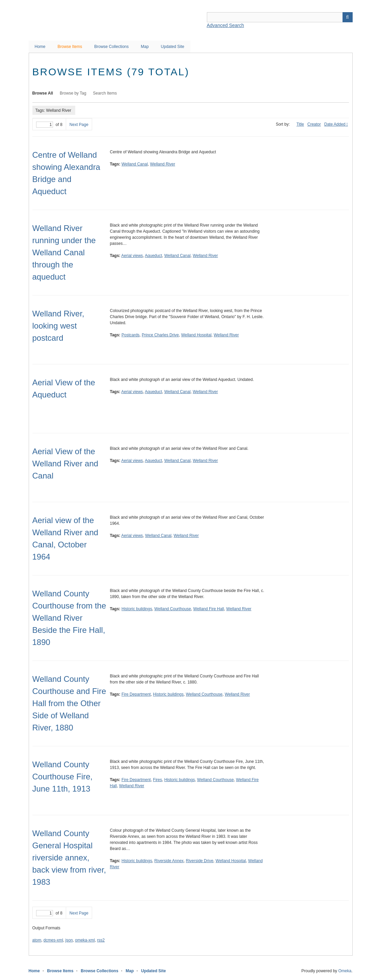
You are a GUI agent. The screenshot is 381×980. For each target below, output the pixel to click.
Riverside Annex (169, 861)
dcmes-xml (53, 940)
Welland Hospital (196, 335)
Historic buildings (137, 609)
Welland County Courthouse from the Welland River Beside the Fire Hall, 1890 (69, 618)
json (69, 940)
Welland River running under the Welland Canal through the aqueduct (64, 252)
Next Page (79, 125)
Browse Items (70, 47)
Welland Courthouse (173, 609)
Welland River (162, 164)
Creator (314, 124)
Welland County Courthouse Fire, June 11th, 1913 (63, 777)
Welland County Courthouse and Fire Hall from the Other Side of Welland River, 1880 (69, 703)
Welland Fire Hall (209, 609)
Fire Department (136, 694)
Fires (157, 780)
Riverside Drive (200, 861)
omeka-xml (85, 940)
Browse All (43, 93)
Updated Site (173, 47)
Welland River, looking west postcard (58, 326)
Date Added (335, 124)
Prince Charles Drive (160, 335)
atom (37, 940)
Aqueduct (153, 256)
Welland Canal (135, 164)
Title (300, 124)
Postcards (130, 335)
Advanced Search (226, 25)
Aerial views (132, 256)
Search (348, 17)
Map (145, 47)
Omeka (345, 971)
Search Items (105, 93)
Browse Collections (111, 47)
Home (40, 47)
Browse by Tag (73, 93)
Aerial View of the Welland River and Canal (65, 463)
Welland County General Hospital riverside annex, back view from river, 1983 (69, 858)
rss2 (101, 940)
